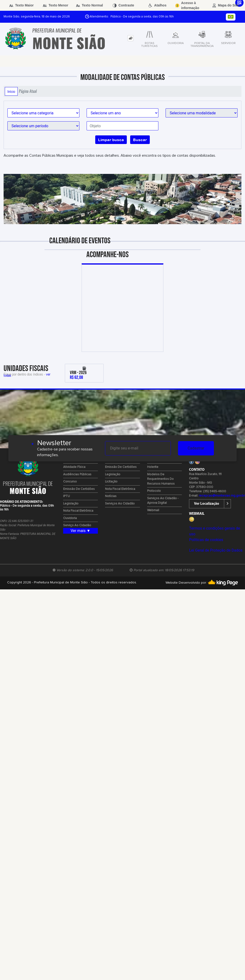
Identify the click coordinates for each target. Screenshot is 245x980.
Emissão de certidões (79, 489)
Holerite (153, 467)
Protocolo (154, 491)
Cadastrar (196, 448)
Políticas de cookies (206, 540)
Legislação (71, 504)
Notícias (111, 496)
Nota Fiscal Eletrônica (78, 511)
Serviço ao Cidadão (77, 525)
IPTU (67, 496)
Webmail (153, 510)
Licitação (111, 482)
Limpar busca (111, 140)
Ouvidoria (70, 518)
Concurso (70, 482)
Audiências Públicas (77, 474)
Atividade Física (74, 467)
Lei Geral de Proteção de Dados (216, 550)
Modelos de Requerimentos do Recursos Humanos (161, 479)
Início (11, 91)
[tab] (131, 38)
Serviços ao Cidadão (120, 504)
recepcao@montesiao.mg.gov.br (222, 496)
